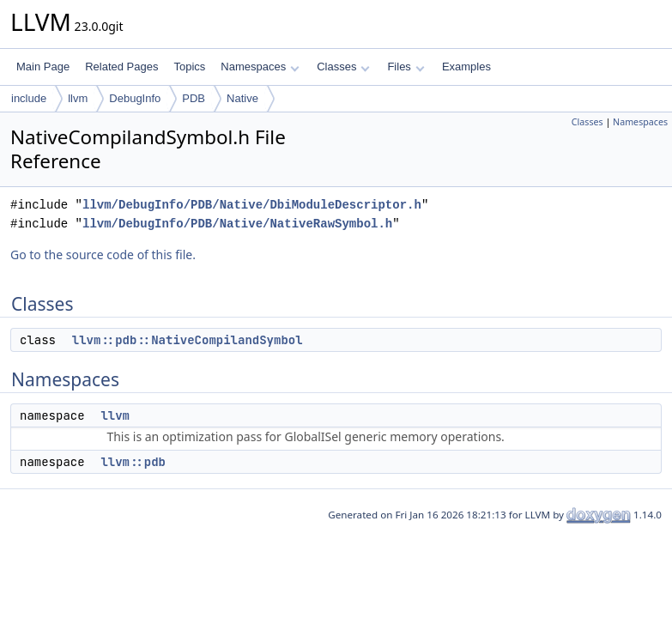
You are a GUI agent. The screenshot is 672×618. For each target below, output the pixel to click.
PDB (194, 98)
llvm (78, 98)
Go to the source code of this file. (103, 254)
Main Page (43, 67)
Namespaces (260, 67)
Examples (466, 67)
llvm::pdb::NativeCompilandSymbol (188, 340)
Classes (343, 67)
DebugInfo (135, 98)
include (29, 98)
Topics (189, 67)
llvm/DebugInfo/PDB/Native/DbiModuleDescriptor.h (252, 205)
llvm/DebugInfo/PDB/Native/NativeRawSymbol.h (237, 224)
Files (406, 67)
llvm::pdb (133, 462)
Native (242, 98)
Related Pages (121, 67)
